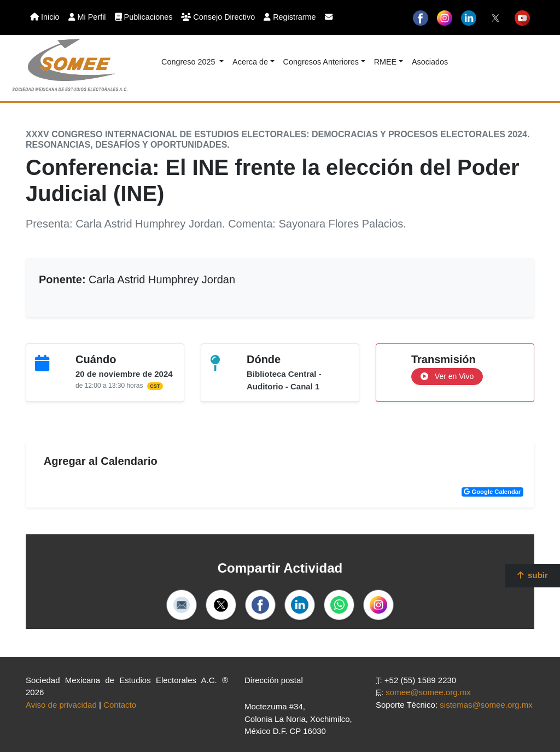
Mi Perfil (87, 17)
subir (533, 575)
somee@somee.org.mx (428, 692)
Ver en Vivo (447, 376)
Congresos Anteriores (321, 62)
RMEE (386, 62)
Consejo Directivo (218, 17)
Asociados (430, 62)
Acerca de (250, 62)
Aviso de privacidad (61, 705)
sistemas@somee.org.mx (486, 705)
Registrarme (290, 17)
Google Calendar (492, 492)
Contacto (120, 705)
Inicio (45, 17)
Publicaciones (144, 17)
